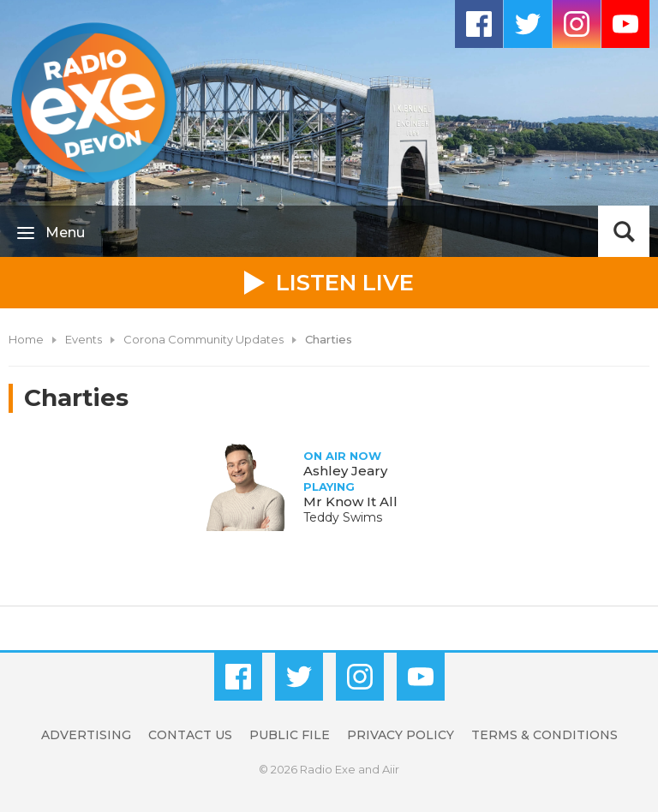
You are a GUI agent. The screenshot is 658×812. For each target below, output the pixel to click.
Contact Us (190, 735)
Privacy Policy (401, 735)
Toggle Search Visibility (624, 231)
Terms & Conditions (544, 735)
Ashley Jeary (345, 471)
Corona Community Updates (203, 339)
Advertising (86, 735)
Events (84, 339)
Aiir (391, 769)
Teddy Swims (343, 517)
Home (26, 339)
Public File (290, 735)
